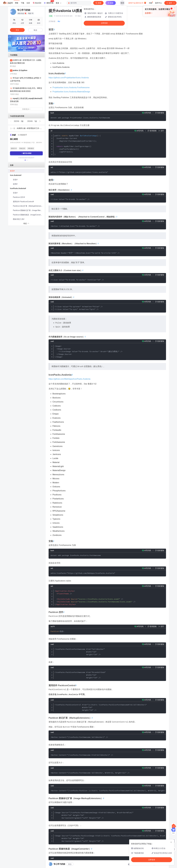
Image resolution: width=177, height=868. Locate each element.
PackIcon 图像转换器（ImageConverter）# (29, 215)
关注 (70, 864)
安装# (15, 180)
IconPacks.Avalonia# (18, 188)
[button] (24, 50)
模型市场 (49, 2)
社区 (28, 3)
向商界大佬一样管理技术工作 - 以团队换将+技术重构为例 (29, 128)
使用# (15, 184)
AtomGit (37, 3)
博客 (17, 3)
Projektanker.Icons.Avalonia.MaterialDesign (71, 92)
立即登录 (104, 23)
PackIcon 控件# (19, 197)
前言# (12, 171)
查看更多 (26, 109)
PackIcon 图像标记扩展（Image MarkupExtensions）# (29, 210)
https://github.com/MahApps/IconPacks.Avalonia (69, 379)
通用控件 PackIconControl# (23, 202)
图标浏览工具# (19, 219)
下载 (22, 3)
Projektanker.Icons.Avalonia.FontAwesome (71, 87)
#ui (59, 21)
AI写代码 (148, 113)
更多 (58, 3)
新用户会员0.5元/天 (137, 3)
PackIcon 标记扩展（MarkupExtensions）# (29, 206)
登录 (122, 3)
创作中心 (158, 3)
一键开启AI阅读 (26, 153)
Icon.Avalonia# (16, 175)
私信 (35, 30)
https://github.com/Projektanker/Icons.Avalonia (69, 78)
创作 (170, 3)
